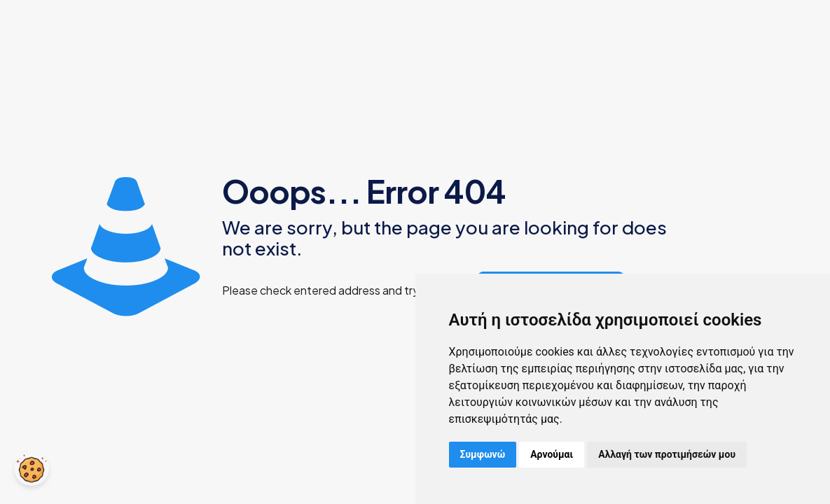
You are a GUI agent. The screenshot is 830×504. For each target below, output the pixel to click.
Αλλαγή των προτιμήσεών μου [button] (667, 454)
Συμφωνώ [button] (483, 454)
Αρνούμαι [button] (552, 454)
